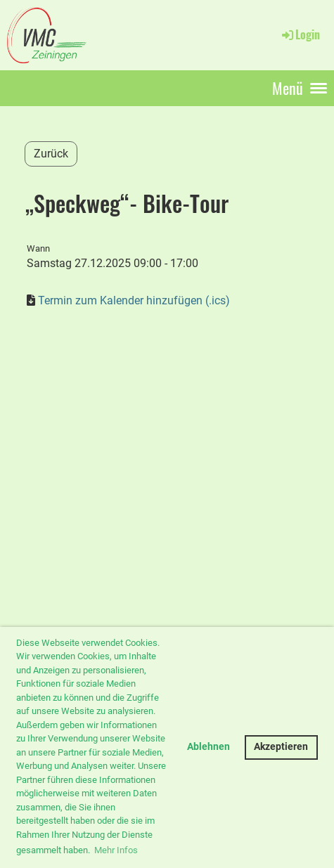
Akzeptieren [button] (281, 747)
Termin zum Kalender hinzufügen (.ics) (134, 300)
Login (300, 34)
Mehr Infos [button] (116, 850)
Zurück (51, 154)
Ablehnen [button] (208, 747)
